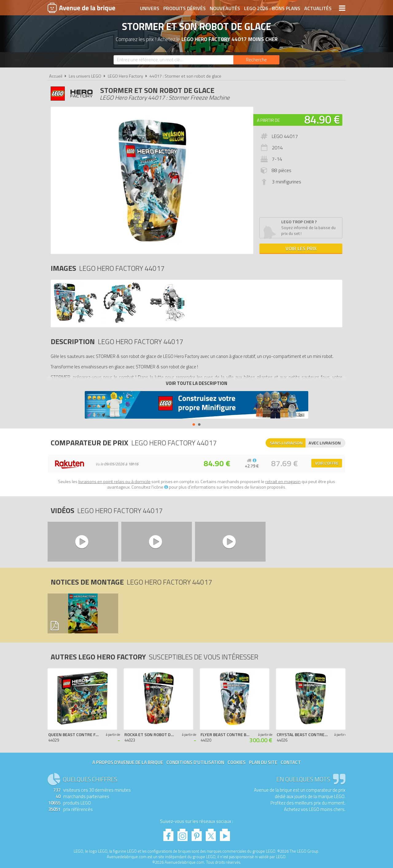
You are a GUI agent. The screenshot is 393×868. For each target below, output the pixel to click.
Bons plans (286, 8)
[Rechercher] (256, 60)
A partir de (268, 120)
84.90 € (322, 119)
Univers (150, 8)
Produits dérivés (185, 8)
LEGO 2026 (256, 8)
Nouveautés (225, 8)
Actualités (318, 8)
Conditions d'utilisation (195, 762)
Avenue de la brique (81, 8)
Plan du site (263, 762)
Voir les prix (301, 248)
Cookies (237, 762)
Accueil (56, 76)
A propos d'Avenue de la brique (128, 762)
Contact (291, 762)
